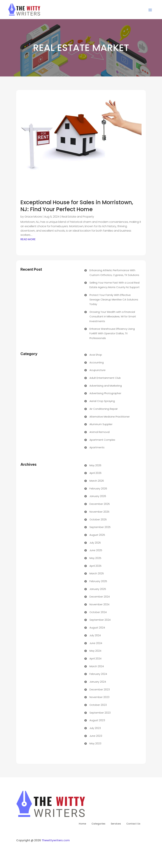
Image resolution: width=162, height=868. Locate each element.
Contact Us (133, 824)
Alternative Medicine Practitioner (110, 417)
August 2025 (97, 535)
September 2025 (100, 527)
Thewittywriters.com (56, 840)
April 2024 (95, 658)
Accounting (97, 362)
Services (116, 824)
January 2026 (98, 496)
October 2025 (98, 519)
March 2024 (97, 666)
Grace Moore (33, 217)
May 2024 (95, 651)
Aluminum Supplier (101, 424)
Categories (98, 824)
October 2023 (98, 705)
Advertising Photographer (105, 393)
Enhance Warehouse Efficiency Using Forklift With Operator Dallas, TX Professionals (112, 333)
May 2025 (95, 558)
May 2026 (95, 465)
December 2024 (100, 597)
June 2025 (96, 550)
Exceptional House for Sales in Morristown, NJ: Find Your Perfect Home (77, 206)
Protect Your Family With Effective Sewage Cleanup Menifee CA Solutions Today (114, 300)
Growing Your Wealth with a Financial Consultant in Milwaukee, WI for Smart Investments (113, 316)
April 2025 (95, 566)
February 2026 (98, 488)
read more (28, 239)
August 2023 (97, 720)
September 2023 (100, 713)
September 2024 (100, 620)
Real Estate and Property (78, 217)
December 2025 (100, 504)
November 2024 (99, 604)
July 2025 (95, 543)
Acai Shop (96, 355)
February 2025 (98, 581)
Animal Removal (100, 432)
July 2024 (95, 635)
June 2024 (96, 643)
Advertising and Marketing (106, 386)
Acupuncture (97, 370)
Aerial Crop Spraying (102, 401)
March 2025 (97, 573)
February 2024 (98, 674)
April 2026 (95, 473)
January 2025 (98, 589)
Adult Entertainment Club (105, 378)
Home (82, 824)
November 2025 (99, 512)
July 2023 (95, 728)
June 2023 (96, 736)
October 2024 (98, 612)
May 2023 (95, 743)
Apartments (97, 447)
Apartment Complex (102, 440)
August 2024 (97, 628)
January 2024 (98, 682)
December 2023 (100, 689)
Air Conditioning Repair (104, 409)
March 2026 (97, 481)
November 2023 (99, 697)
